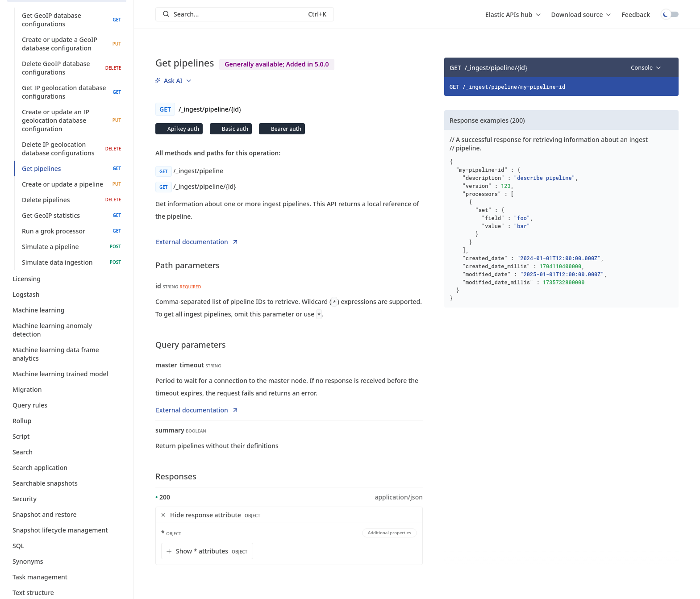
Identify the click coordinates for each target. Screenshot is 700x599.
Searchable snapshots (67, 483)
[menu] (513, 14)
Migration (67, 389)
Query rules (67, 405)
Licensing (67, 279)
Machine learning (67, 310)
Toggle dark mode (670, 14)
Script (67, 436)
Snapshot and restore (67, 514)
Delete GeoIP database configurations (71, 68)
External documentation (197, 242)
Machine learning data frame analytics (67, 354)
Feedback (636, 15)
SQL (67, 546)
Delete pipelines (71, 200)
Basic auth (234, 129)
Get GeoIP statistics (71, 215)
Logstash (67, 294)
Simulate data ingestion (71, 262)
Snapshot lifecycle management (67, 530)
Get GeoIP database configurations (71, 20)
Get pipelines (71, 168)
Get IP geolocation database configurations (71, 92)
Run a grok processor (71, 231)
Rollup (67, 421)
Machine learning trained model (67, 374)
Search (67, 452)
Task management (67, 577)
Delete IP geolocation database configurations (71, 149)
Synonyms (67, 561)
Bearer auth (285, 129)
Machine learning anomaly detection (67, 330)
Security (67, 499)
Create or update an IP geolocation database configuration (71, 120)
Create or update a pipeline (71, 184)
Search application (67, 468)
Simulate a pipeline (71, 247)
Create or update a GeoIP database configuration (71, 44)
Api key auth (183, 129)
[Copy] (669, 67)
